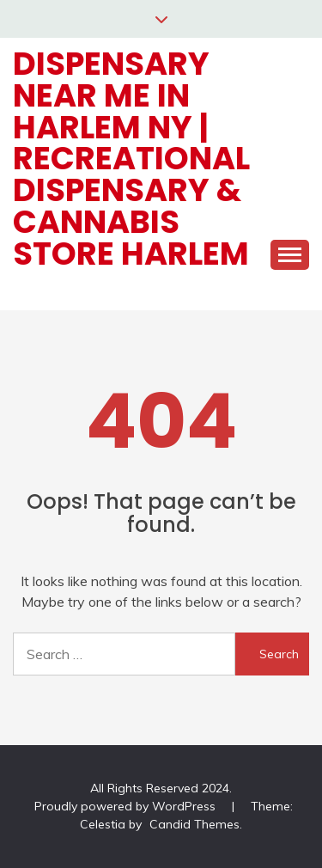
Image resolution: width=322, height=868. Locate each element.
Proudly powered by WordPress (127, 806)
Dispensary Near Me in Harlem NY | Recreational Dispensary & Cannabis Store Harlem (131, 159)
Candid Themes (194, 824)
